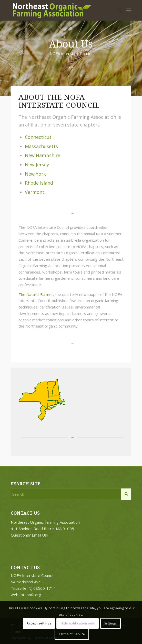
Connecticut (38, 137)
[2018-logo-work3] (59, 10)
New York (35, 174)
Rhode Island (39, 183)
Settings (111, 623)
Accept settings (39, 623)
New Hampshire (43, 155)
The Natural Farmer (36, 294)
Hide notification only (78, 623)
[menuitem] (117, 10)
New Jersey (37, 165)
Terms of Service (72, 634)
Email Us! (40, 535)
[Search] (117, 10)
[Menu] (129, 10)
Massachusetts (41, 146)
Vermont (35, 192)
